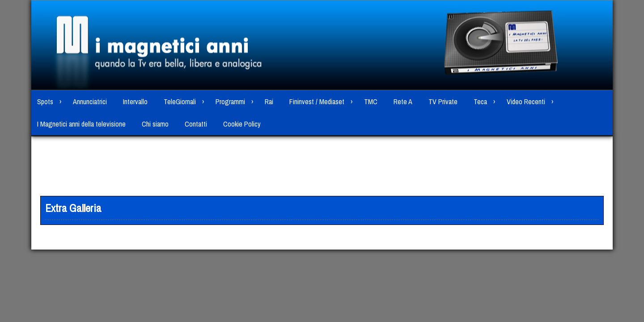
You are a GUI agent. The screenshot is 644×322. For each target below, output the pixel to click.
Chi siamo (155, 124)
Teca (480, 102)
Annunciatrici (90, 102)
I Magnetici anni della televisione (81, 124)
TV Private (443, 102)
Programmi (230, 102)
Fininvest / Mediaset (317, 102)
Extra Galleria (73, 208)
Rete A (403, 102)
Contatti (196, 124)
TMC (371, 102)
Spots (45, 102)
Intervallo (135, 102)
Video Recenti (526, 102)
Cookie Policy (242, 124)
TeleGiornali (180, 102)
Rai (269, 102)
